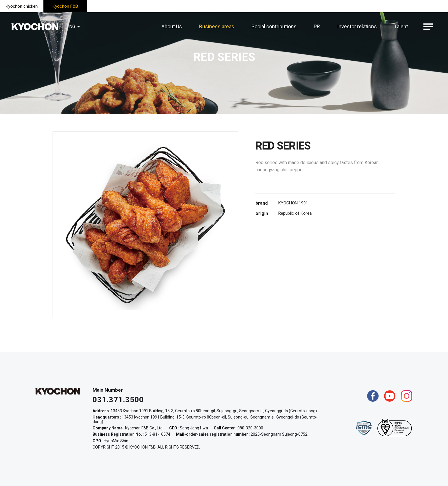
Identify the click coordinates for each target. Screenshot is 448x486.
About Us (172, 26)
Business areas (217, 26)
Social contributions (274, 26)
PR (317, 26)
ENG (74, 27)
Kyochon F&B (65, 6)
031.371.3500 (118, 400)
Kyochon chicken (22, 6)
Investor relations (357, 26)
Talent (401, 26)
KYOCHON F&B (35, 27)
